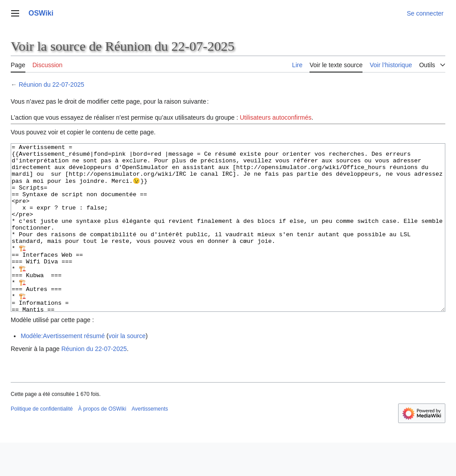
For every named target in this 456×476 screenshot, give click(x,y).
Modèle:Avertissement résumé (63, 369)
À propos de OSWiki (102, 442)
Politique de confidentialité (42, 442)
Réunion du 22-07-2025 (51, 85)
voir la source (127, 369)
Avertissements (150, 442)
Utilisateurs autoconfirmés (275, 117)
